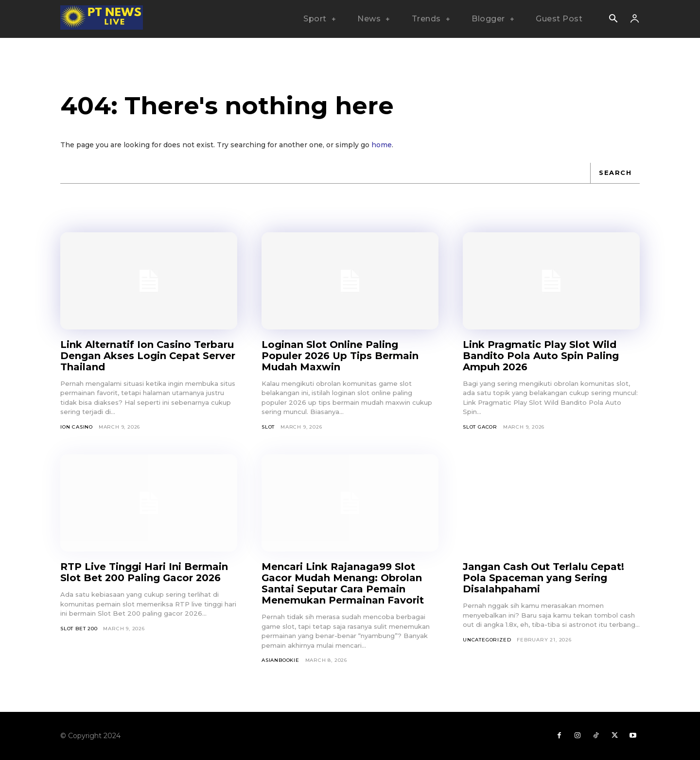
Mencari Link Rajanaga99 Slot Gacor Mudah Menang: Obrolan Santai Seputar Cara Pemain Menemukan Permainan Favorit (343, 583)
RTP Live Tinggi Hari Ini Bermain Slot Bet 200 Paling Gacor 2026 (144, 572)
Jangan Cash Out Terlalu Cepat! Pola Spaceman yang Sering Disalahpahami (544, 578)
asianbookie (280, 660)
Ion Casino (77, 427)
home (382, 145)
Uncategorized (487, 640)
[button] (613, 19)
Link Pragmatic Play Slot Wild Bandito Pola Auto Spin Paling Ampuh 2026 (541, 356)
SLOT (268, 427)
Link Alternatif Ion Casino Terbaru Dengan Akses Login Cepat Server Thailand (148, 356)
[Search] (615, 173)
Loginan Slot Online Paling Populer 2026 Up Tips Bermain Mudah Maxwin (341, 356)
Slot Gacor (480, 427)
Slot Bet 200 (79, 629)
